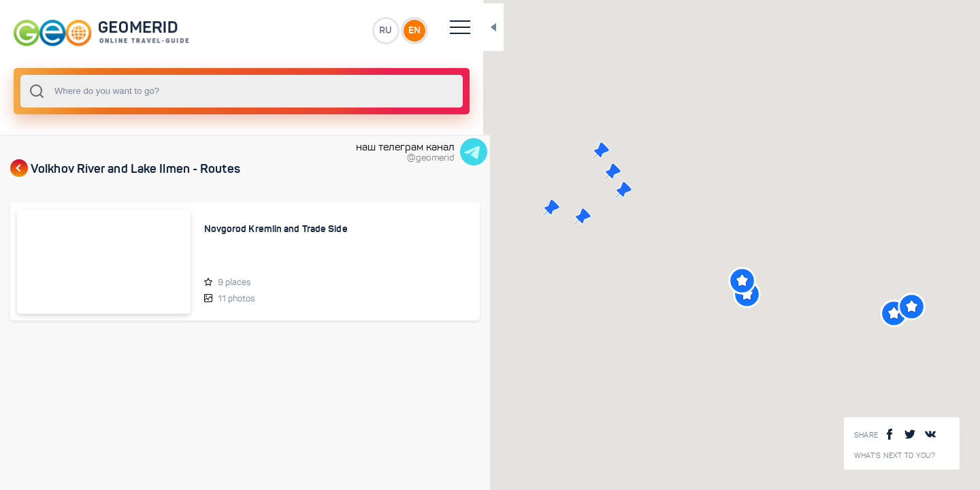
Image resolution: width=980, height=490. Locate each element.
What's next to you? (895, 456)
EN (299, 30)
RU (270, 30)
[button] (555, 171)
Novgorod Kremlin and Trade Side (221, 235)
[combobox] (184, 91)
